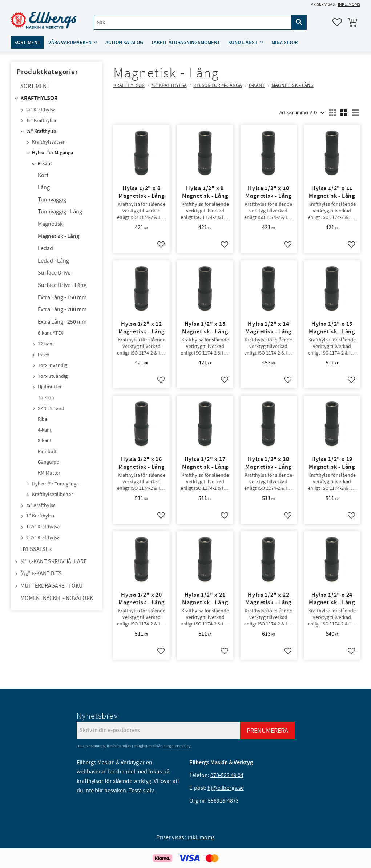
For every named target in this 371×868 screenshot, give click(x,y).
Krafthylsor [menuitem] (39, 98)
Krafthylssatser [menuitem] (48, 142)
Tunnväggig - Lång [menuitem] (60, 212)
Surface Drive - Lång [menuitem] (62, 285)
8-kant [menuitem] (45, 441)
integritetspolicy (176, 746)
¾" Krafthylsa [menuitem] (41, 505)
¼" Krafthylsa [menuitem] (41, 110)
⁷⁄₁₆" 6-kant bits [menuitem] (41, 573)
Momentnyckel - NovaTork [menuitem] (57, 598)
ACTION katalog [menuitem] (124, 42)
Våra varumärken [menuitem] (70, 42)
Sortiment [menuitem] (27, 42)
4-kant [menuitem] (45, 430)
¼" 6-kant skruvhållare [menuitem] (53, 561)
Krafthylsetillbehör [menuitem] (53, 495)
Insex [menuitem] (43, 355)
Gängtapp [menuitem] (49, 462)
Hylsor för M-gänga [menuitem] (53, 153)
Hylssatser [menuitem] (36, 549)
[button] (337, 22)
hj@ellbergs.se (226, 788)
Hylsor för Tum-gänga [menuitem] (55, 484)
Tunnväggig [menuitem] (52, 200)
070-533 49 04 (227, 775)
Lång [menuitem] (44, 187)
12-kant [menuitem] (46, 344)
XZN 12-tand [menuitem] (51, 409)
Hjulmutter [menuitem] (50, 387)
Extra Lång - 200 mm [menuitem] (62, 309)
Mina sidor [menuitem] (285, 42)
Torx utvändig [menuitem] (53, 376)
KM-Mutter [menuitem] (49, 473)
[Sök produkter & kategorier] (193, 22)
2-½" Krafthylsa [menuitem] (43, 538)
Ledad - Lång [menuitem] (53, 261)
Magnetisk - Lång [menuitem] (59, 237)
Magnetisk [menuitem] (50, 224)
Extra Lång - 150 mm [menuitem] (62, 297)
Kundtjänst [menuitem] (243, 42)
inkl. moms (349, 5)
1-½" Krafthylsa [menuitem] (43, 527)
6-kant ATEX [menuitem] (51, 333)
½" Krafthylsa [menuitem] (41, 131)
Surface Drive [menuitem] (54, 273)
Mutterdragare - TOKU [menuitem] (51, 586)
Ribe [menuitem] (43, 419)
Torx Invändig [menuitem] (53, 365)
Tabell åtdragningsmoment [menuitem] (186, 42)
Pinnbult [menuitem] (47, 452)
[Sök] (299, 22)
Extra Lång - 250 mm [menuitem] (62, 322)
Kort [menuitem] (43, 175)
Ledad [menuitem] (45, 248)
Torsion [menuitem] (46, 398)
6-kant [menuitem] (45, 164)
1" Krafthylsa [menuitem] (40, 516)
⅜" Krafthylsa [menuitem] (41, 121)
